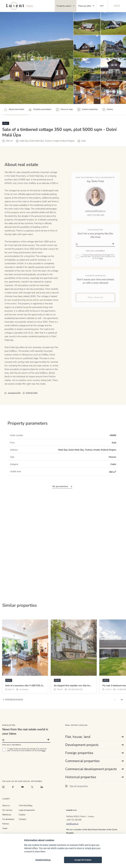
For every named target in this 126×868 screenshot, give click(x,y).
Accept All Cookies (83, 860)
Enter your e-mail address (12, 745)
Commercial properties (94, 761)
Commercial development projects (94, 769)
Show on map (64, 110)
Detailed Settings (43, 860)
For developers (8, 819)
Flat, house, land (94, 737)
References (7, 815)
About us (6, 806)
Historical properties (94, 777)
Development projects (94, 745)
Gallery (108, 110)
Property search (66, 6)
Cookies (22, 815)
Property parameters (40, 110)
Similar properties (88, 110)
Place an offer (86, 6)
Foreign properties (94, 753)
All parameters (62, 497)
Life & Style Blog (26, 806)
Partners (6, 824)
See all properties (77, 786)
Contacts (22, 819)
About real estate (14, 110)
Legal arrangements (27, 810)
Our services (7, 810)
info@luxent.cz (72, 824)
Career (5, 828)
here (44, 751)
